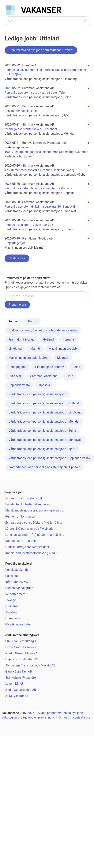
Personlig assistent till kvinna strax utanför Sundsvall (40, 207)
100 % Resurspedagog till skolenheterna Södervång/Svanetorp (47, 152)
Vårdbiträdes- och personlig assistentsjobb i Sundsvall (45, 440)
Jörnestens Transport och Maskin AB (30, 665)
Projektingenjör (15, 243)
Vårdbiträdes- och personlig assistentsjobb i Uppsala (45, 467)
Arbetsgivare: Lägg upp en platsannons (29, 717)
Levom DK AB (15, 684)
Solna (76, 367)
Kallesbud (12, 576)
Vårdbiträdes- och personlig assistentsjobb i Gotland (44, 403)
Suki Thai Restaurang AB (22, 641)
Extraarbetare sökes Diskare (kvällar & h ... (34, 523)
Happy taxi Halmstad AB (22, 659)
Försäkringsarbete (18, 624)
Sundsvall (15, 376)
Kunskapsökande (17, 570)
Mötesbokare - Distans (21, 541)
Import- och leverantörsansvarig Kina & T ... (34, 553)
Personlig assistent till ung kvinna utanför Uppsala (38, 188)
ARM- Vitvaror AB (17, 696)
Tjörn (70, 376)
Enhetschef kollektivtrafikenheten (28, 504)
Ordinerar (12, 606)
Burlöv (32, 321)
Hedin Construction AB (21, 690)
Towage (11, 600)
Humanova (13, 618)
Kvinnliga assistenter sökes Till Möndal (31, 129)
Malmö (35, 349)
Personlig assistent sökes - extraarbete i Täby (35, 93)
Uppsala (44, 385)
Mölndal (63, 358)
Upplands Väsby (19, 385)
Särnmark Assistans (44, 376)
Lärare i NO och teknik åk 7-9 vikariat (30, 529)
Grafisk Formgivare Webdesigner (27, 547)
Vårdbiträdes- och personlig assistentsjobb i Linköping (45, 412)
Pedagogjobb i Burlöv (49, 367)
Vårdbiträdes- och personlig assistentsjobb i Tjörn (42, 449)
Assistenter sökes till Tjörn (22, 111)
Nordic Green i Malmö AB (22, 653)
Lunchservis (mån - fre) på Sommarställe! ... (35, 535)
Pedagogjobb (17, 367)
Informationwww (17, 582)
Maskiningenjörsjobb (63, 349)
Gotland (48, 340)
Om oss (64, 717)
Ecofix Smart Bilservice (21, 647)
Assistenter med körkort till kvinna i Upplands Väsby (39, 170)
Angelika (11, 612)
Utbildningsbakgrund (19, 588)
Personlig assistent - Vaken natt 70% (29, 225)
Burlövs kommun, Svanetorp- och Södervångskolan (43, 330)
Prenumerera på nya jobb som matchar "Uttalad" (41, 50)
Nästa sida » (17, 258)
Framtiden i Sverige (21, 340)
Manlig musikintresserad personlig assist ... (35, 510)
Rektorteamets (15, 594)
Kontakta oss (82, 717)
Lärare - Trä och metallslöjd (24, 498)
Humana (68, 340)
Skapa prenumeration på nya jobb (60, 713)
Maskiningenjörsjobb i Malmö (28, 358)
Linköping (15, 349)
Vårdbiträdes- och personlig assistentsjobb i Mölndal (44, 422)
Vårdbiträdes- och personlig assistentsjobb (37, 394)
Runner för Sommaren (20, 517)
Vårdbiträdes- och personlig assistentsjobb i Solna (42, 431)
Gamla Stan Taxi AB (19, 672)
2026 (31, 713)
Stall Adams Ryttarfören (21, 678)
